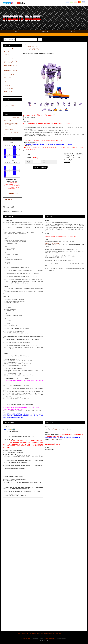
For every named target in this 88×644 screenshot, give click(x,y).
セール (6, 103)
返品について (42, 634)
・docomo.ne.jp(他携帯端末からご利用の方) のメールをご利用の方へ (12, 125)
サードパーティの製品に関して (12, 117)
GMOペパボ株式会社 (50, 639)
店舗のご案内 (8, 120)
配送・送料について (33, 634)
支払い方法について (23, 634)
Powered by (44, 641)
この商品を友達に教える (70, 156)
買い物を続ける (68, 160)
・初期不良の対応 (9, 129)
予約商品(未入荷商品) (9, 106)
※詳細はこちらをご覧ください (52, 243)
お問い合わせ (44, 31)
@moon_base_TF (8, 199)
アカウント (16, 31)
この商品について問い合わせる (72, 158)
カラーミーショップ (26, 639)
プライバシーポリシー (64, 634)
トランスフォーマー (32, 46)
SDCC (6, 109)
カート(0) (72, 31)
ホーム (27, 45)
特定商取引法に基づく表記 (52, 634)
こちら (53, 439)
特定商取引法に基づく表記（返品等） (74, 154)
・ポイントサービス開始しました (12, 133)
